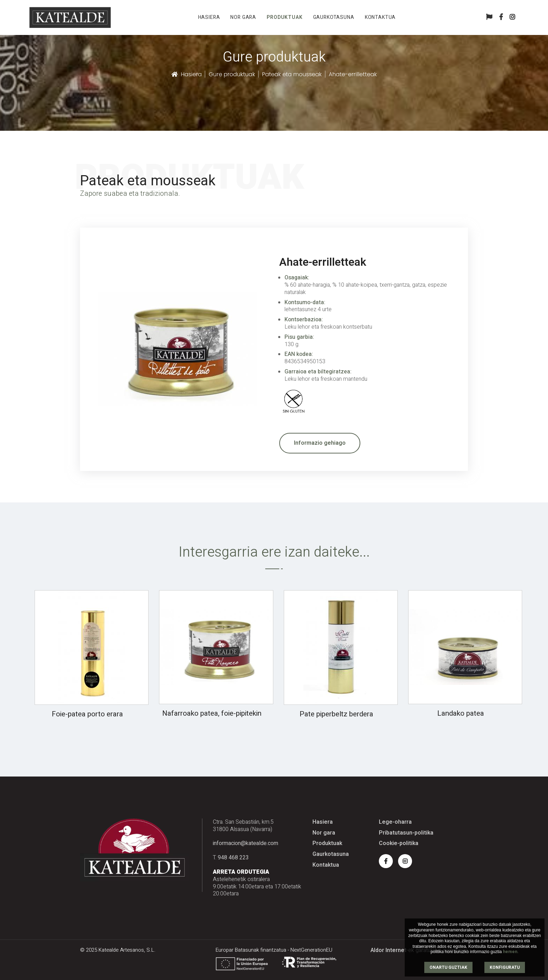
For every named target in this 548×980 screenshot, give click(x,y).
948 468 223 (233, 858)
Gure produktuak (232, 74)
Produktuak (284, 17)
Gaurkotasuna (334, 17)
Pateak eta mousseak (292, 74)
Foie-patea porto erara (87, 714)
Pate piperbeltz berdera (336, 714)
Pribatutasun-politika (406, 833)
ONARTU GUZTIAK (448, 967)
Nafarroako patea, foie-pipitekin (212, 713)
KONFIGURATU (505, 967)
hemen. (511, 952)
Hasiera (209, 17)
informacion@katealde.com (246, 843)
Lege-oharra (395, 822)
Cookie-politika (399, 843)
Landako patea (461, 713)
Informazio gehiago (320, 443)
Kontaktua (380, 17)
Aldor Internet (388, 950)
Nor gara (243, 17)
